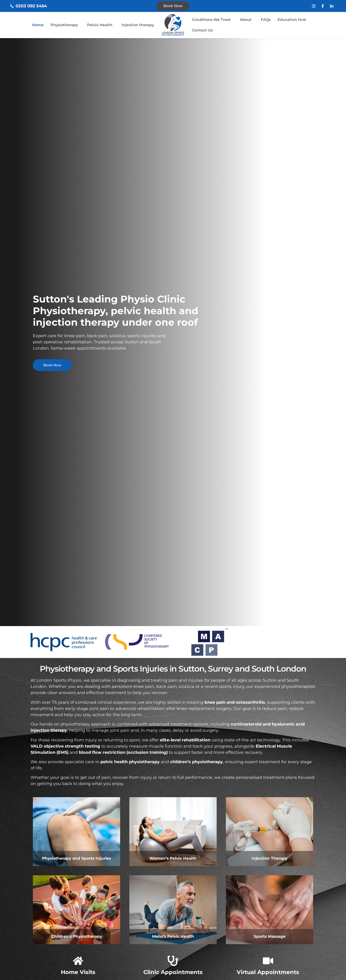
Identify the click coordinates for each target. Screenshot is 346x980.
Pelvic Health (100, 25)
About (246, 20)
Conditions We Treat (211, 20)
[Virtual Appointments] (268, 961)
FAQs (266, 20)
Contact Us (202, 30)
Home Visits (78, 972)
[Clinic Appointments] (173, 961)
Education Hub (292, 20)
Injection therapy (138, 25)
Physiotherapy (64, 25)
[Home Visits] (78, 961)
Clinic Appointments (173, 972)
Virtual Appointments (268, 972)
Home (38, 25)
